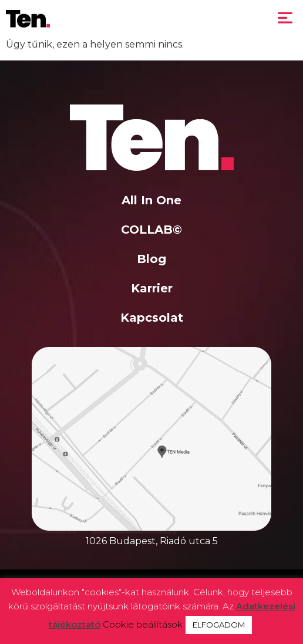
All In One (151, 200)
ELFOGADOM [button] (219, 625)
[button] (285, 19)
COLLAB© (151, 230)
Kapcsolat (152, 318)
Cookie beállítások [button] (143, 624)
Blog (151, 259)
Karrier (152, 288)
